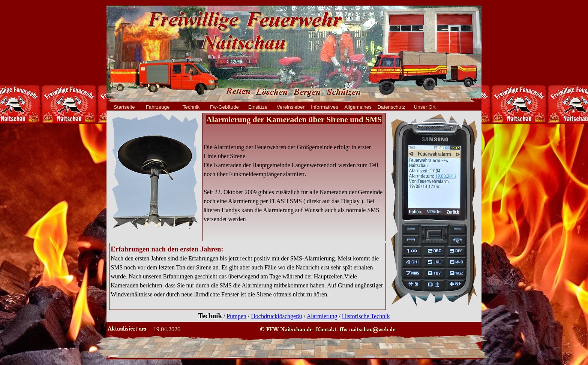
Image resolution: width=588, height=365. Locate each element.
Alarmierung (322, 316)
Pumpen (236, 316)
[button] (356, 329)
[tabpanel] (294, 169)
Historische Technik (366, 316)
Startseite (124, 107)
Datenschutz (391, 107)
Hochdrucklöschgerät (277, 316)
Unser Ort (425, 107)
